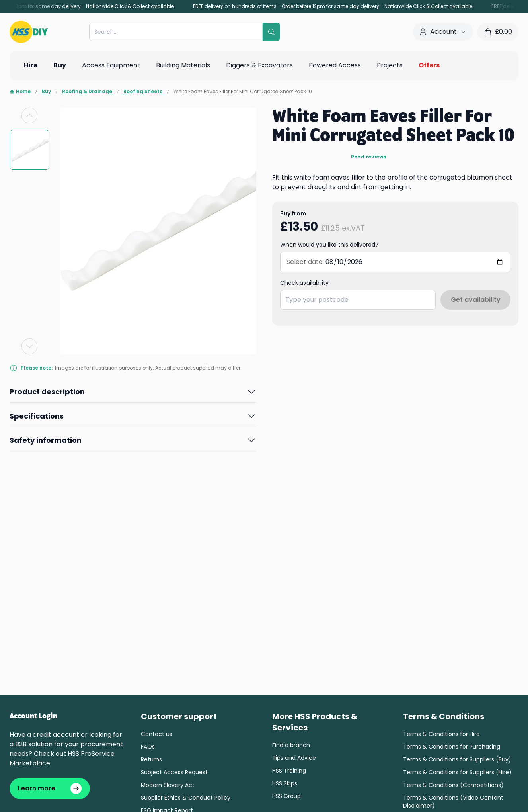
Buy (46, 92)
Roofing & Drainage (87, 92)
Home (20, 92)
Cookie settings (121, 730)
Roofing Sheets (143, 92)
